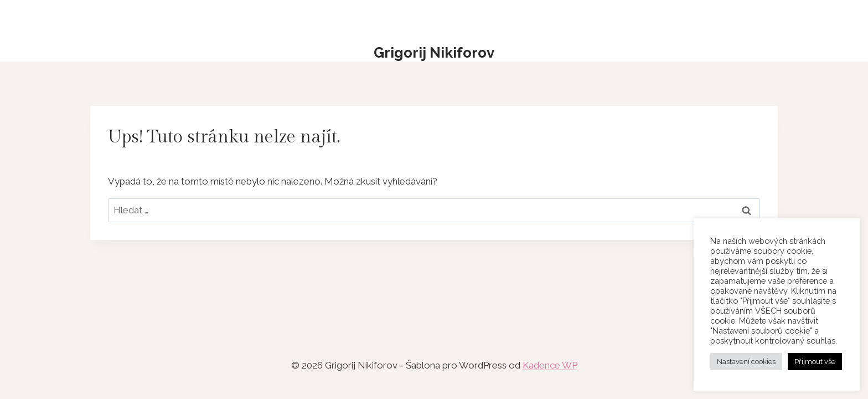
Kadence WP (550, 365)
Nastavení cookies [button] (746, 362)
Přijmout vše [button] (815, 362)
